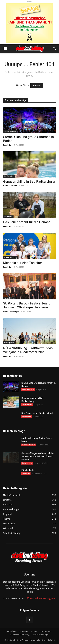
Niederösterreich (29, 445)
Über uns (24, 631)
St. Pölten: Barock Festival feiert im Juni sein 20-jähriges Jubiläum (29, 305)
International (27, 463)
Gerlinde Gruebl (10, 186)
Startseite (37, 85)
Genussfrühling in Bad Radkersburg (29, 182)
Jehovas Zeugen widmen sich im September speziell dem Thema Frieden (37, 456)
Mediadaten (11, 631)
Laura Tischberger (11, 312)
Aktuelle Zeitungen (41, 635)
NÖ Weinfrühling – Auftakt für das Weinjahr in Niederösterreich (28, 350)
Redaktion (8, 145)
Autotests (26, 474)
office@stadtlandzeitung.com (41, 598)
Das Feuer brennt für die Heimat (26, 222)
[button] (5, 49)
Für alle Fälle (28, 470)
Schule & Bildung (10, 257)
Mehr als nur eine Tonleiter (23, 263)
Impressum (45, 631)
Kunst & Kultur (10, 298)
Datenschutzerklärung (20, 635)
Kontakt (34, 631)
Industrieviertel (10, 131)
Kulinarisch (8, 217)
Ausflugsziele (9, 176)
